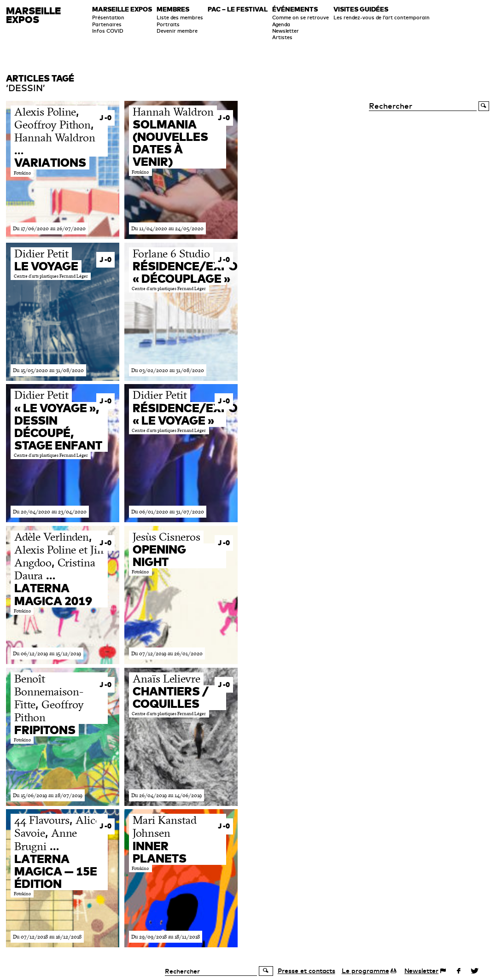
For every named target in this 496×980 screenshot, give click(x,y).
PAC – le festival (238, 10)
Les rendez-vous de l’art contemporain (382, 17)
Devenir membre (177, 31)
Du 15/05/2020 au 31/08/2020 (48, 370)
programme (365, 971)
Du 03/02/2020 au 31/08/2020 (168, 370)
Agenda (281, 24)
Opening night (159, 556)
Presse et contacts (306, 971)
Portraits (168, 24)
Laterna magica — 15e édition (56, 871)
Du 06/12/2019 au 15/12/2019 (47, 653)
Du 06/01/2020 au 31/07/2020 (168, 512)
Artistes (282, 37)
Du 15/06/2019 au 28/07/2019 (48, 795)
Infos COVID (108, 31)
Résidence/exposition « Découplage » (205, 272)
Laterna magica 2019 (53, 594)
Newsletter (286, 31)
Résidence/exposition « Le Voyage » (205, 414)
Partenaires (107, 24)
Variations (50, 163)
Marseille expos (122, 10)
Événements (295, 10)
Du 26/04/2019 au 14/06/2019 (166, 795)
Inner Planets (160, 852)
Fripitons (45, 730)
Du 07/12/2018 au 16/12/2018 (47, 937)
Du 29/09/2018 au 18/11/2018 (166, 937)
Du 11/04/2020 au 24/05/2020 (167, 228)
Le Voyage (46, 266)
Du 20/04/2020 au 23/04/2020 (50, 512)
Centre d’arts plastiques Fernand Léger (51, 276)
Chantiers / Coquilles (171, 697)
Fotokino (22, 173)
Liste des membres (180, 17)
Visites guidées (361, 10)
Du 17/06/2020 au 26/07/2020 (49, 228)
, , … (55, 131)
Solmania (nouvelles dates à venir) (170, 143)
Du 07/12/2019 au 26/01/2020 (167, 653)
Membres (173, 10)
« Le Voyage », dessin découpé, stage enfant (58, 427)
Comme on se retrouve (301, 17)
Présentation (108, 17)
